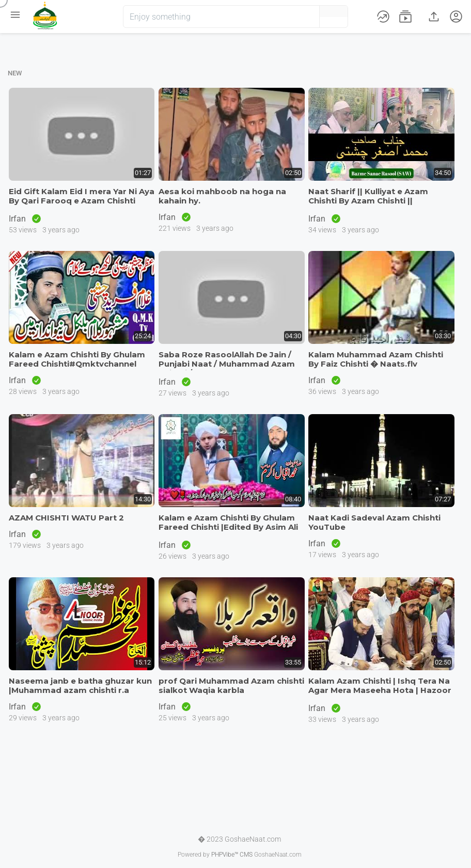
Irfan (18, 219)
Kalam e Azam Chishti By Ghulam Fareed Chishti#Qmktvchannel (77, 359)
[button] (294, 17)
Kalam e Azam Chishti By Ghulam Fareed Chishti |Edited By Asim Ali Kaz (228, 527)
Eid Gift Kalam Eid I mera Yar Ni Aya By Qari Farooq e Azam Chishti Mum (82, 201)
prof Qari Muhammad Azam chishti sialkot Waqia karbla (231, 685)
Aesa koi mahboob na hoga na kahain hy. (222, 196)
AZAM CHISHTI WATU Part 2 (66, 518)
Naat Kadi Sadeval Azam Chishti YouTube (374, 522)
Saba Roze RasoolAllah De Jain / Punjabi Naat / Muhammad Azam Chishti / (227, 364)
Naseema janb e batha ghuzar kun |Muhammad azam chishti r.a (80, 685)
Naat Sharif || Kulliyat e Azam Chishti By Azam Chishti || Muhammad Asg (368, 201)
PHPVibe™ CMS (232, 855)
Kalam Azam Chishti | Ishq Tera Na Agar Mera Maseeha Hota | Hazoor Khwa (380, 690)
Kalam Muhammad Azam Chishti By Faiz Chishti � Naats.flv (376, 359)
